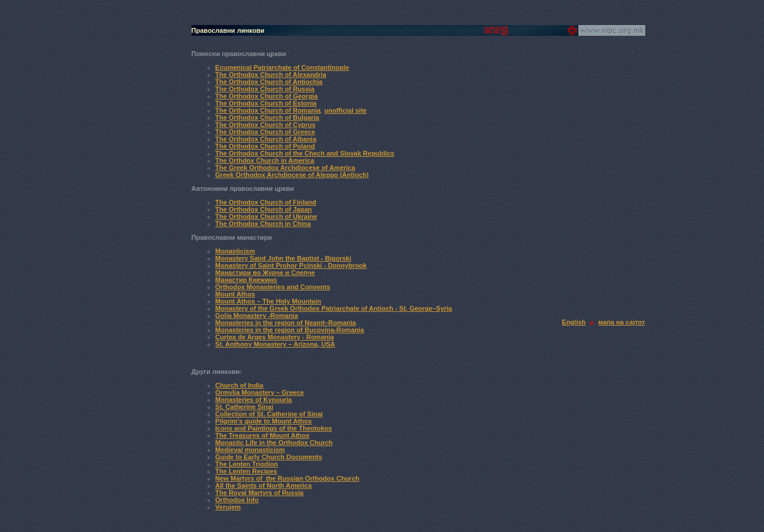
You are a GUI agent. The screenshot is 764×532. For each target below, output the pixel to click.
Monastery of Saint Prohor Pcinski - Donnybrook (291, 265)
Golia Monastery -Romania (257, 316)
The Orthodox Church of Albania (266, 139)
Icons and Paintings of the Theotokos (274, 428)
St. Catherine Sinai (244, 407)
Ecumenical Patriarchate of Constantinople (282, 67)
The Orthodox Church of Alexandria (271, 75)
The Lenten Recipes (247, 471)
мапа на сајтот (621, 322)
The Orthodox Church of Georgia (267, 96)
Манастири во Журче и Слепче (265, 273)
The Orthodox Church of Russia (265, 89)
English (574, 322)
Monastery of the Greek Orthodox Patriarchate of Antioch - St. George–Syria (334, 308)
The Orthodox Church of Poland (265, 146)
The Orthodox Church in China (263, 224)
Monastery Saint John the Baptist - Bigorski (284, 258)
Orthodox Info (237, 500)
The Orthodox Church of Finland (266, 202)
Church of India (240, 385)
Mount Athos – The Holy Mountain (268, 301)
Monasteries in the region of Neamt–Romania (286, 323)
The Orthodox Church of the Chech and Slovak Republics (305, 153)
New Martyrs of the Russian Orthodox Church (287, 478)
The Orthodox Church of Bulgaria (267, 117)
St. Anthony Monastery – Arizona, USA (275, 344)
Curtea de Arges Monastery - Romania (275, 337)
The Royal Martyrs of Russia (260, 493)
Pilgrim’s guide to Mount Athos (264, 421)
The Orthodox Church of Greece (265, 132)
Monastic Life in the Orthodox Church (274, 443)
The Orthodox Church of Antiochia (269, 82)
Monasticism (235, 251)
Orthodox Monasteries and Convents (273, 287)
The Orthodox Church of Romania (268, 110)
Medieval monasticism (250, 450)
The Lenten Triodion (247, 464)
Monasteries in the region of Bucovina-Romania (290, 330)
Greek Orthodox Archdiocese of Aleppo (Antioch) (292, 175)
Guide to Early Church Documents (269, 457)
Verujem (228, 507)
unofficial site (345, 110)
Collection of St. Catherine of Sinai (269, 414)
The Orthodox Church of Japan (264, 209)
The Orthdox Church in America (265, 160)
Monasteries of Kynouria (254, 400)
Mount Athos (235, 294)
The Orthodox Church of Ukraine (267, 216)
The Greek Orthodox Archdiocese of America (286, 168)
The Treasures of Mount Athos (263, 435)
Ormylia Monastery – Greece (260, 392)
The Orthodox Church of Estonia (266, 103)
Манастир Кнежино (246, 280)
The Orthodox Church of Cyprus (266, 125)
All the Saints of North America (264, 485)
